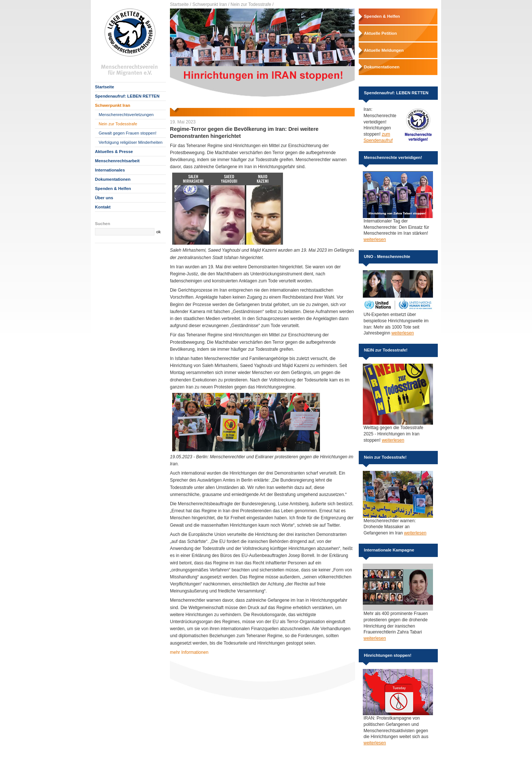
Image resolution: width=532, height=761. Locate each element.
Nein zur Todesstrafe (118, 124)
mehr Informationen (189, 652)
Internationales (110, 170)
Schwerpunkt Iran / (211, 4)
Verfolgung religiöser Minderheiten (131, 142)
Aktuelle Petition (380, 33)
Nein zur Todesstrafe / (252, 4)
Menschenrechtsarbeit (117, 161)
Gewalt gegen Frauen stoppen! (127, 133)
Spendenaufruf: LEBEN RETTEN (127, 96)
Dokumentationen (113, 179)
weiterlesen (375, 239)
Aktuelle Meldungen (384, 50)
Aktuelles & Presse (114, 152)
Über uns (104, 198)
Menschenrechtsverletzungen (126, 115)
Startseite (105, 87)
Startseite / (180, 4)
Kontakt (103, 207)
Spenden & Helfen (113, 188)
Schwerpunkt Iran (113, 105)
